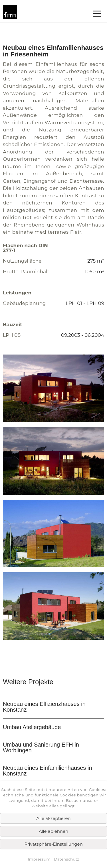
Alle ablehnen (53, 831)
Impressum (39, 859)
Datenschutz (66, 859)
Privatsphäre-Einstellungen (53, 844)
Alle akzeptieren (53, 818)
